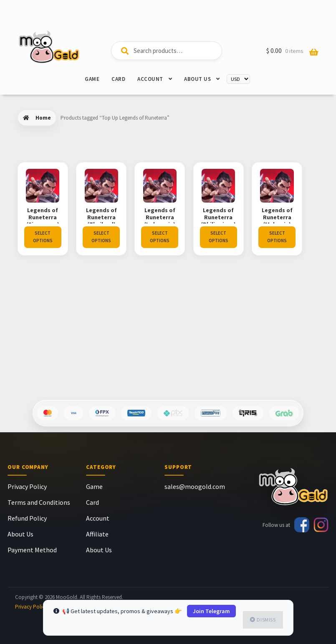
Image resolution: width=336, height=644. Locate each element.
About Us (197, 79)
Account (150, 79)
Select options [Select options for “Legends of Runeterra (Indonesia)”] (166, 237)
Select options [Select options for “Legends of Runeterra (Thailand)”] (105, 237)
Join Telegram (211, 611)
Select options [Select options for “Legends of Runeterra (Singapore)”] (43, 237)
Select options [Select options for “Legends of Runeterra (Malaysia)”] (43, 336)
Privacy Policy (27, 486)
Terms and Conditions (39, 502)
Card (118, 79)
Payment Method (32, 550)
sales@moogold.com (195, 486)
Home (43, 118)
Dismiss (266, 620)
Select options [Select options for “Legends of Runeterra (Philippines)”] (229, 237)
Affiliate (97, 534)
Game (92, 79)
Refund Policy (27, 518)
